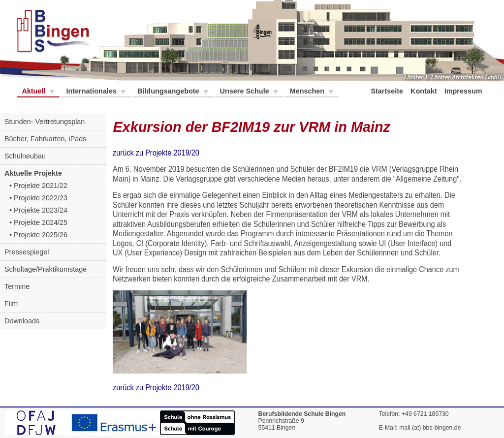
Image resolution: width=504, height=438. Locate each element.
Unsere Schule (246, 91)
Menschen (308, 91)
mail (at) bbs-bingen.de (430, 428)
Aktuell (34, 91)
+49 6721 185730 (425, 414)
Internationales (92, 91)
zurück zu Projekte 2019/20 (156, 153)
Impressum (464, 91)
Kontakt (425, 91)
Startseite (388, 91)
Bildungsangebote (169, 91)
